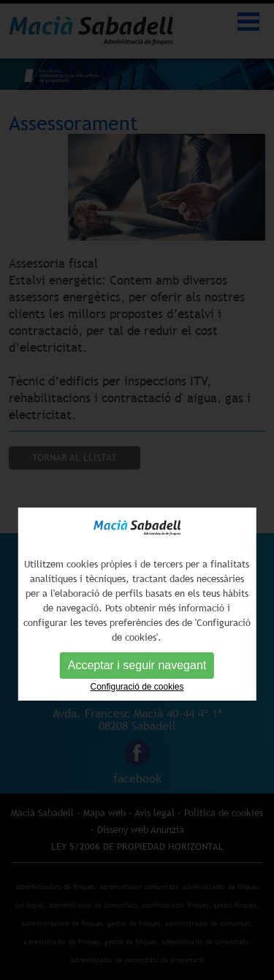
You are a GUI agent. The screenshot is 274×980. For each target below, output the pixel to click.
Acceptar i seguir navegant (137, 678)
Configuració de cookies (137, 700)
